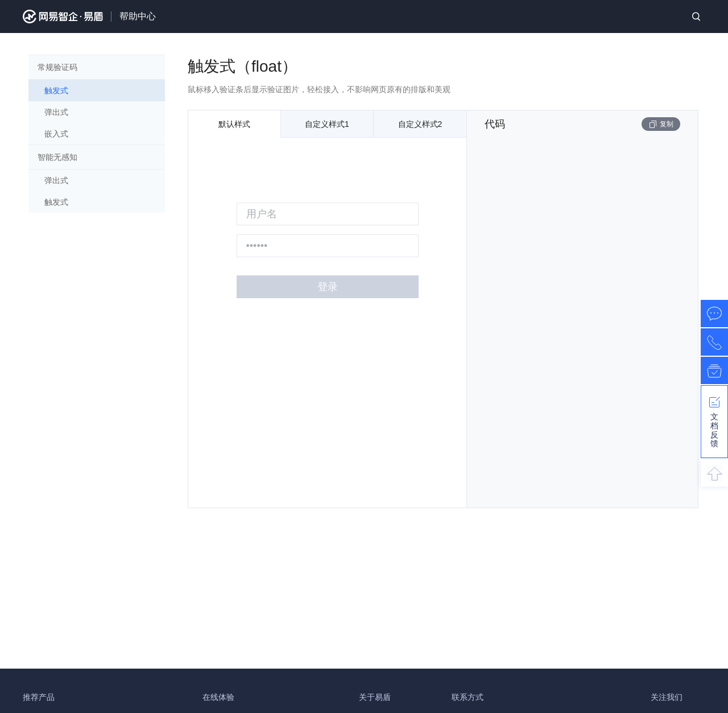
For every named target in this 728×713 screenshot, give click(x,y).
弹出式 (56, 112)
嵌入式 (56, 134)
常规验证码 (57, 67)
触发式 (56, 90)
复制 (661, 125)
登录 (328, 287)
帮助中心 (138, 16)
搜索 (696, 17)
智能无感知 (57, 157)
